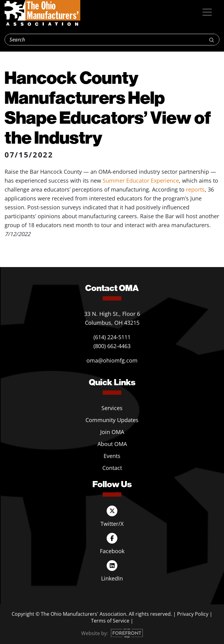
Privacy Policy (193, 614)
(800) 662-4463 (112, 346)
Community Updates (112, 420)
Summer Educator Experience (141, 180)
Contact (112, 468)
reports (195, 189)
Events (112, 456)
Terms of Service (110, 621)
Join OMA (112, 432)
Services (112, 408)
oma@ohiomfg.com (112, 360)
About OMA (112, 444)
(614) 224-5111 (112, 337)
